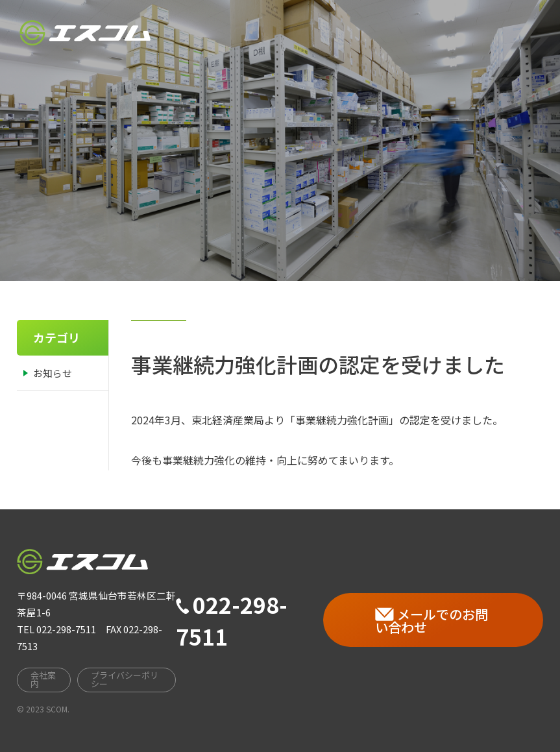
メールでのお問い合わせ (432, 621)
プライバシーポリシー (125, 679)
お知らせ (53, 373)
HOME (222, 27)
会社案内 (284, 23)
